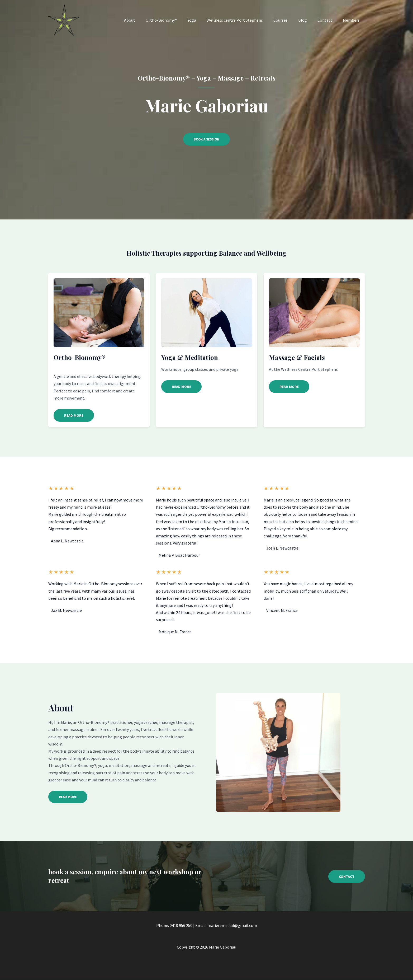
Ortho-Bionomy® (175, 20)
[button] (74, 416)
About (145, 20)
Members (352, 20)
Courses (288, 20)
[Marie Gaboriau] (64, 20)
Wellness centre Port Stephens (244, 20)
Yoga (203, 20)
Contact (328, 20)
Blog (308, 20)
